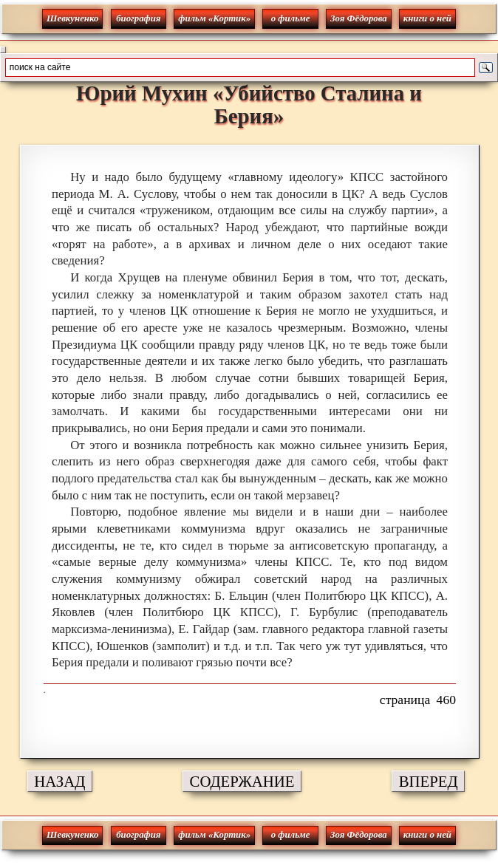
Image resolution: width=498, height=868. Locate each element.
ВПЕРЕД (429, 781)
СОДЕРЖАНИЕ (242, 781)
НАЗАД (59, 781)
